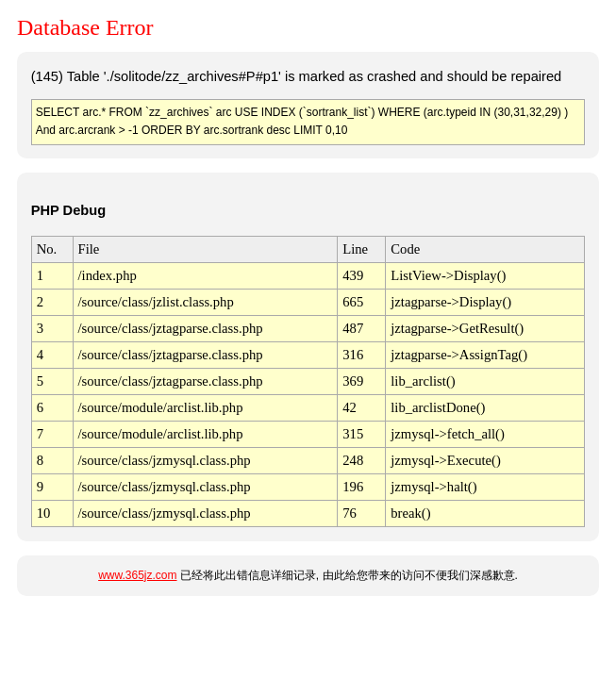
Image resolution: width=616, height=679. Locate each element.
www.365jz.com (137, 575)
